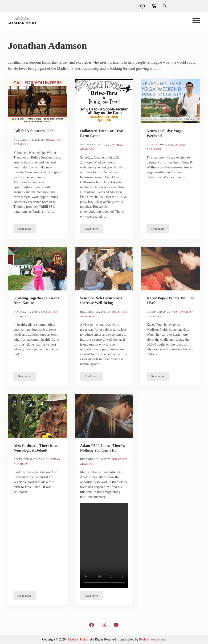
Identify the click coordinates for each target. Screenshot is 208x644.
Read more (27, 230)
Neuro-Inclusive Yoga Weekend (164, 133)
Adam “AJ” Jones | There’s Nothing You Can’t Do (102, 448)
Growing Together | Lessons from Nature (36, 301)
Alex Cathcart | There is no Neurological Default (35, 448)
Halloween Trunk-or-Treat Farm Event (102, 133)
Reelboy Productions (152, 639)
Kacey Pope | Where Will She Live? (170, 301)
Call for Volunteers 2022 (33, 131)
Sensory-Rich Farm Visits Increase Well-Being (101, 301)
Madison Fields (78, 639)
